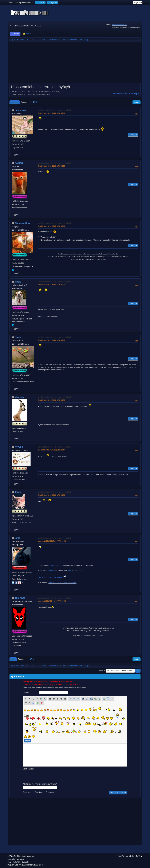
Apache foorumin (56, 566)
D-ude (18, 337)
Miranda (19, 397)
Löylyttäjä (20, 110)
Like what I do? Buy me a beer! (52, 577)
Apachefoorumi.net (120, 24)
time (69, 571)
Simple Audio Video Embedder (18, 862)
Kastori (19, 163)
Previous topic (120, 94)
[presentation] (45, 776)
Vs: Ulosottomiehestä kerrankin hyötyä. (55, 110)
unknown (50, 571)
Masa (18, 282)
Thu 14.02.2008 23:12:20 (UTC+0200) (52, 166)
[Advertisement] (75, 64)
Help (119, 856)
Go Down (15, 102)
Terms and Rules (128, 856)
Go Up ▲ (139, 856)
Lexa (17, 538)
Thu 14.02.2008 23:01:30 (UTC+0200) (52, 113)
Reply (137, 102)
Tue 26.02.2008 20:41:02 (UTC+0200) (52, 450)
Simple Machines (28, 856)
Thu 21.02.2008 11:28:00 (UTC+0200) (52, 400)
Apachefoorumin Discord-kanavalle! (62, 582)
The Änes (20, 598)
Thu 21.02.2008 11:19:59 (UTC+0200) (52, 285)
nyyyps (19, 447)
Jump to (102, 671)
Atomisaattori (22, 223)
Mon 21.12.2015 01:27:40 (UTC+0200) (52, 541)
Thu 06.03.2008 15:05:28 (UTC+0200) (52, 495)
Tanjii (18, 492)
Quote (133, 135)
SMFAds (10, 859)
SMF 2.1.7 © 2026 (14, 856)
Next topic (134, 94)
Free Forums (20, 859)
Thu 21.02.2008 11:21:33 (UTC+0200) (52, 340)
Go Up (13, 659)
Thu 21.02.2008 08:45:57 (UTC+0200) (52, 226)
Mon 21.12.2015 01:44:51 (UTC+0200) (52, 601)
